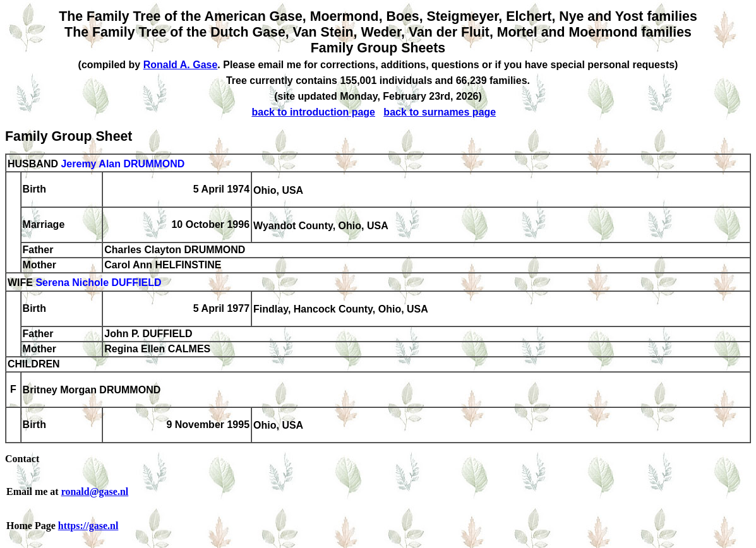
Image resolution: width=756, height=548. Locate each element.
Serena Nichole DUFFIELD (98, 283)
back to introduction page (313, 112)
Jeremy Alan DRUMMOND (123, 164)
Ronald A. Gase (181, 65)
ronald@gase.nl (95, 491)
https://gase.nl (88, 526)
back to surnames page (440, 112)
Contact (22, 459)
